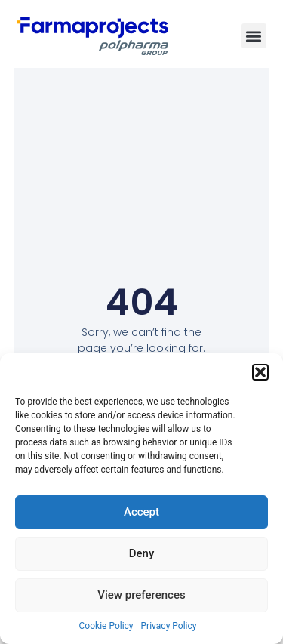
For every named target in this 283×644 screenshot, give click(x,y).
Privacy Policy (169, 626)
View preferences (141, 595)
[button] (260, 372)
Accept (141, 512)
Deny (142, 553)
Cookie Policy (106, 626)
